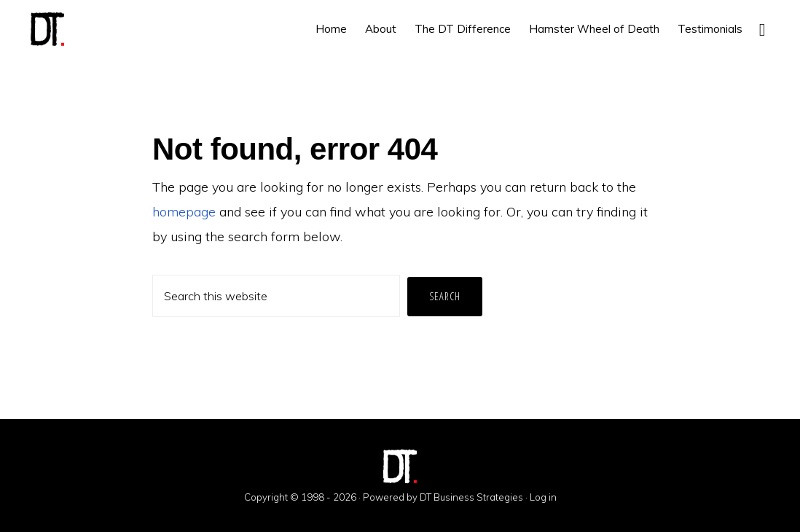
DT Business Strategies (471, 497)
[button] (762, 29)
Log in (543, 497)
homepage (184, 212)
